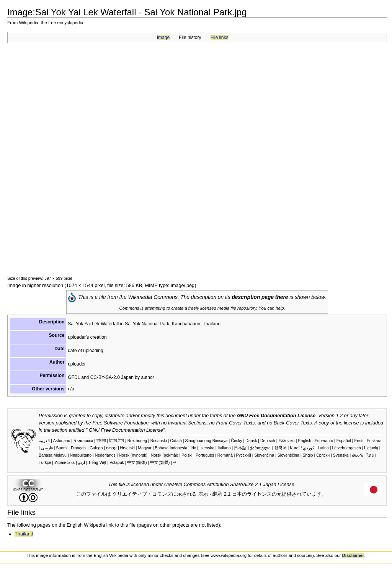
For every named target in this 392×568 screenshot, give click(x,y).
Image (163, 38)
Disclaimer (353, 555)
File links (220, 38)
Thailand (24, 534)
